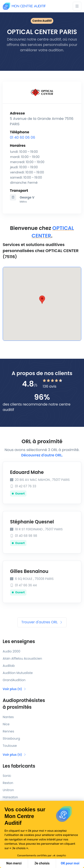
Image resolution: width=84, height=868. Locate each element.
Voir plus (14, 689)
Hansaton (10, 797)
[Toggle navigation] (77, 6)
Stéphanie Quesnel (32, 522)
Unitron (8, 790)
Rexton (8, 783)
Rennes (8, 731)
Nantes (8, 717)
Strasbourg (11, 738)
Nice (6, 724)
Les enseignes (19, 641)
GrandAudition (14, 680)
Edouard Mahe (27, 472)
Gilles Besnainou (29, 571)
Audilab (9, 666)
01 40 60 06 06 (23, 137)
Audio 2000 (11, 651)
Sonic (7, 776)
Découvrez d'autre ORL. (42, 455)
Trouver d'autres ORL (42, 622)
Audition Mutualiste (18, 673)
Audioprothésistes (42, 704)
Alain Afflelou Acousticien (22, 659)
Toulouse (10, 746)
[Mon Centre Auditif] (24, 6)
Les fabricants (19, 766)
